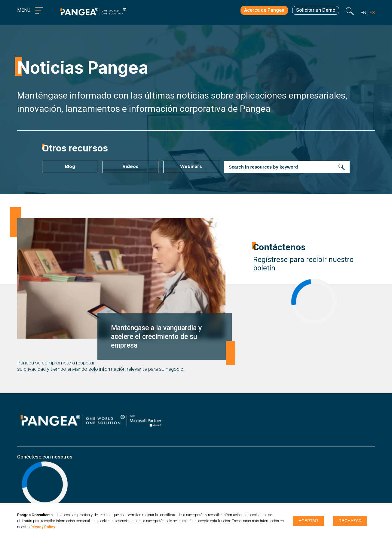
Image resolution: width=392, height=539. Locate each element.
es (372, 13)
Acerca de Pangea (262, 11)
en (363, 13)
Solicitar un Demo (315, 11)
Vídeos (130, 166)
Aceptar (308, 521)
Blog (69, 166)
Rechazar (350, 521)
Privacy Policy (43, 527)
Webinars (190, 166)
